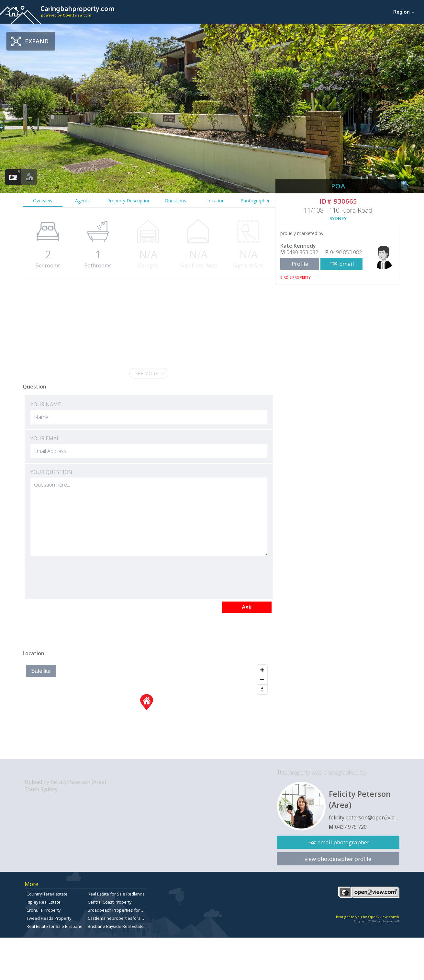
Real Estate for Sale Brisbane (55, 926)
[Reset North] (262, 689)
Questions (175, 201)
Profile (300, 264)
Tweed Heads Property (49, 918)
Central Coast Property (110, 902)
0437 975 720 (351, 827)
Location (215, 201)
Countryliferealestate (47, 894)
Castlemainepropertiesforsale (117, 918)
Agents (82, 201)
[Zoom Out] (262, 680)
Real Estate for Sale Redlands (116, 894)
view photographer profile (338, 859)
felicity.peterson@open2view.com (364, 817)
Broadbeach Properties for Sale (118, 910)
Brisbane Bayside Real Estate (116, 926)
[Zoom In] (262, 670)
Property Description (129, 201)
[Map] (146, 710)
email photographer (343, 842)
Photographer (255, 201)
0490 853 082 (302, 252)
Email (347, 264)
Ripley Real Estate (44, 902)
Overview (43, 201)
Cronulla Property (44, 910)
